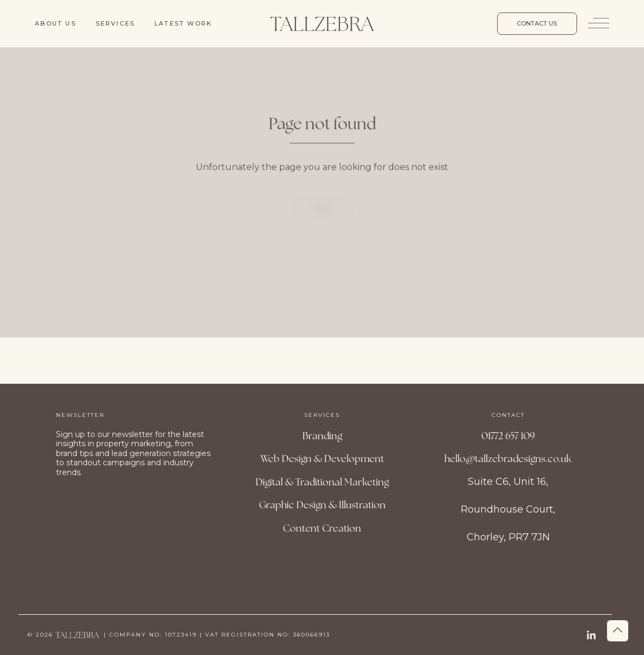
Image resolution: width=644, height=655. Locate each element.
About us (55, 23)
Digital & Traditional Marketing (322, 482)
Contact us (537, 23)
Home (322, 220)
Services (116, 23)
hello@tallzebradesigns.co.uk (508, 458)
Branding (322, 436)
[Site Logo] (322, 24)
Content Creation (322, 528)
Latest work (183, 23)
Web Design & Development (322, 458)
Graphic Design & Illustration (322, 505)
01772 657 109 (508, 436)
